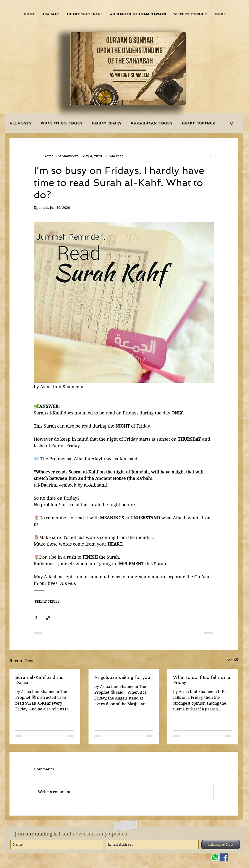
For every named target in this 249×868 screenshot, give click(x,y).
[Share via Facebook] (36, 618)
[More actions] (211, 156)
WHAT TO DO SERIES (61, 123)
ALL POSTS (20, 123)
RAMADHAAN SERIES (151, 123)
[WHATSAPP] (215, 857)
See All (232, 660)
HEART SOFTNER (198, 123)
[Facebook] (224, 857)
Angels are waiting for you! (123, 677)
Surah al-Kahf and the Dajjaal (39, 680)
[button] (51, 14)
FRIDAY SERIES (106, 123)
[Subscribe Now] (221, 845)
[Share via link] (48, 618)
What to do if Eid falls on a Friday (202, 680)
